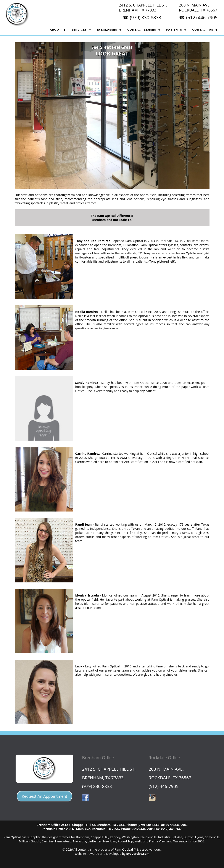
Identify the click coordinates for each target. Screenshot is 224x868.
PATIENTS (174, 30)
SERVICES (79, 30)
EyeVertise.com (138, 854)
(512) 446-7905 (202, 18)
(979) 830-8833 (146, 18)
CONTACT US (203, 30)
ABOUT (56, 30)
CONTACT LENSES (142, 30)
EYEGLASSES (107, 30)
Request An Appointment (44, 796)
